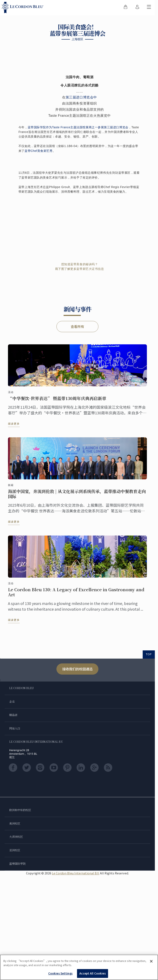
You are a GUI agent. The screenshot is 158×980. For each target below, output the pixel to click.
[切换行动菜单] (149, 8)
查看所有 (77, 326)
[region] (79, 967)
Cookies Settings (60, 973)
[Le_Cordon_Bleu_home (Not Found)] (24, 8)
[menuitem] (125, 8)
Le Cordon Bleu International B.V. (76, 873)
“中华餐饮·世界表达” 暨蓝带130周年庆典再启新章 (57, 402)
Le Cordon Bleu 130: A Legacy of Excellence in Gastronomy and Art (76, 596)
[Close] (151, 961)
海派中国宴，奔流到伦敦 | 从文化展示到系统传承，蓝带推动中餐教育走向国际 (77, 497)
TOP (149, 654)
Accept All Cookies (92, 973)
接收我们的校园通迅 (77, 669)
